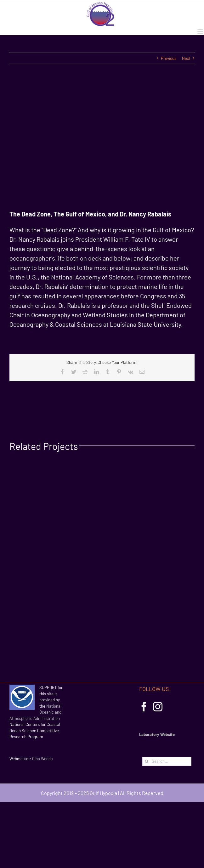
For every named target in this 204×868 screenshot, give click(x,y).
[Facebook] (144, 707)
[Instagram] (158, 707)
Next (186, 58)
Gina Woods (42, 759)
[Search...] (167, 761)
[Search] (147, 761)
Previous (169, 58)
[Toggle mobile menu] (201, 32)
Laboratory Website (157, 734)
